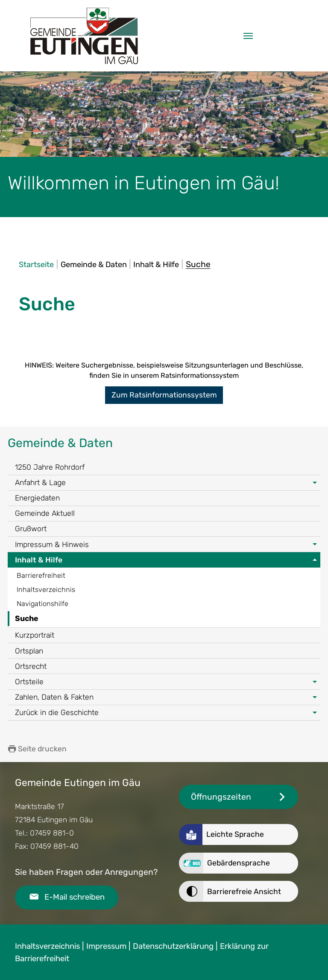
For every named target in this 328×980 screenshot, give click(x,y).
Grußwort (31, 529)
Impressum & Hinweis (52, 544)
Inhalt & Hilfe (39, 560)
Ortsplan (29, 651)
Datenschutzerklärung (173, 946)
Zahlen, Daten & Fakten (54, 697)
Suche (26, 618)
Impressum (106, 946)
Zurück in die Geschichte (57, 712)
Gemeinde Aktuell (45, 513)
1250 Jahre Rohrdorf (50, 467)
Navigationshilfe (42, 604)
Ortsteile (29, 682)
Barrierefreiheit (41, 575)
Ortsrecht (31, 666)
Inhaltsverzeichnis (46, 590)
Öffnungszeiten (221, 797)
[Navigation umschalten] (248, 36)
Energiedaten (37, 498)
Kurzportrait (35, 635)
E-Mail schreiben (75, 897)
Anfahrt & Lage (40, 483)
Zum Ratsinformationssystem (164, 395)
